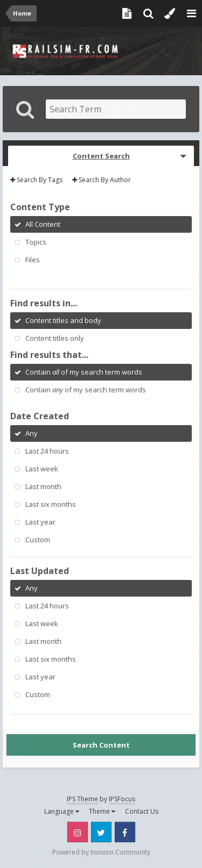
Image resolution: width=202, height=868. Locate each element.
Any (32, 433)
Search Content (101, 745)
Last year (40, 522)
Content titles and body (63, 320)
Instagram (78, 832)
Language (62, 811)
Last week (42, 469)
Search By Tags (36, 180)
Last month (43, 486)
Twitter (101, 832)
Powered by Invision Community (101, 852)
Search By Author (102, 180)
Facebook (125, 832)
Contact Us (142, 811)
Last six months (51, 504)
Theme (102, 811)
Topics (36, 242)
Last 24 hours (47, 451)
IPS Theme (82, 799)
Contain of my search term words (84, 372)
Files (33, 260)
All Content (43, 224)
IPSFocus (122, 799)
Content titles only (55, 338)
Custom (38, 540)
